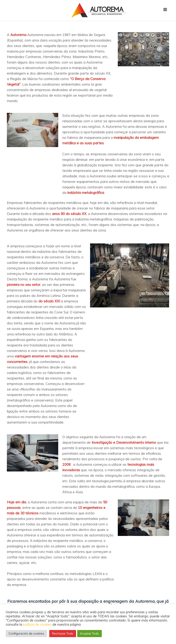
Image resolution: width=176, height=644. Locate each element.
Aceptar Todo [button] (89, 633)
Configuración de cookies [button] (26, 633)
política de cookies (37, 624)
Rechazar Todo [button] (63, 633)
